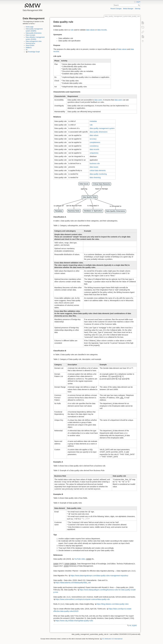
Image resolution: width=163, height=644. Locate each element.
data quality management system (102, 128)
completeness (95, 142)
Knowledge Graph (34, 52)
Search (139, 5)
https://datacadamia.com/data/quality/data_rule (73, 583)
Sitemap (138, 9)
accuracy (93, 139)
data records (102, 30)
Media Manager (128, 9)
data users (98, 100)
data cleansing (95, 178)
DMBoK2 (29, 48)
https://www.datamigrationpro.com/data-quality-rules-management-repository (99, 576)
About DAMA (30, 45)
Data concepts (30, 35)
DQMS (134, 626)
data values (91, 30)
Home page (30, 27)
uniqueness (94, 153)
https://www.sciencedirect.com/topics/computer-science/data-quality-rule (83, 599)
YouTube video (80, 559)
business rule (95, 163)
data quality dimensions (99, 132)
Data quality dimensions (34, 33)
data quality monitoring (98, 174)
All (27, 50)
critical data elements (98, 170)
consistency (94, 146)
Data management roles (34, 41)
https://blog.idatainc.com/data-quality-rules (113, 604)
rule (72, 30)
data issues (94, 167)
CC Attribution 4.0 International (112, 639)
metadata (93, 121)
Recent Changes (116, 9)
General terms (30, 43)
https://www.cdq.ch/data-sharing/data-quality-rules (74, 621)
